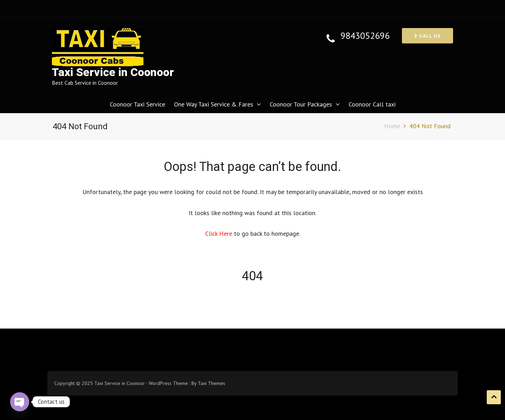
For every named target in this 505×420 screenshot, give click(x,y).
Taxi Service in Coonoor (113, 72)
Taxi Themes (211, 383)
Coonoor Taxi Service (137, 104)
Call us (427, 36)
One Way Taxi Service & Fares (214, 104)
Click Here (220, 233)
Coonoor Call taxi (372, 104)
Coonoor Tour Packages (301, 104)
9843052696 (365, 36)
